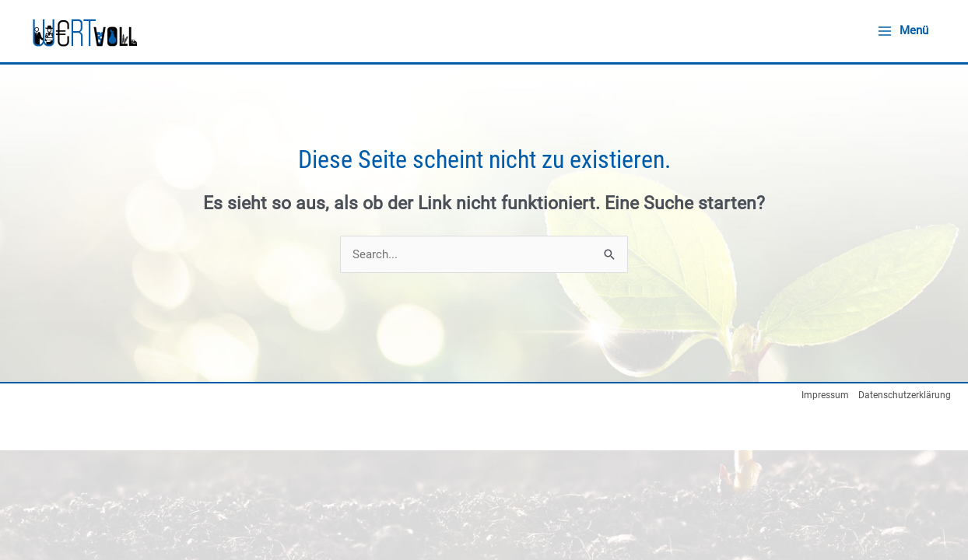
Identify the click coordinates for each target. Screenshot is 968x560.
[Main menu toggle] (903, 31)
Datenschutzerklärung (905, 395)
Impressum (825, 395)
